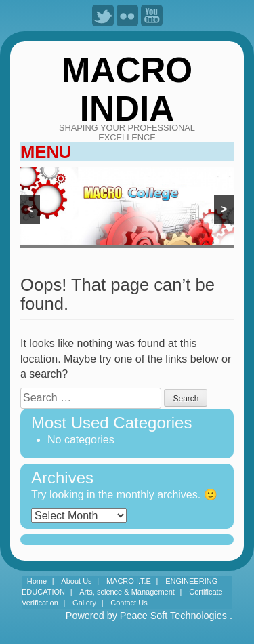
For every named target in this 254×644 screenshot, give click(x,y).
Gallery (84, 603)
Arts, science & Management (127, 592)
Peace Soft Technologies (173, 616)
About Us (76, 581)
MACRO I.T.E (129, 581)
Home (37, 581)
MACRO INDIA (127, 89)
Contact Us (129, 603)
